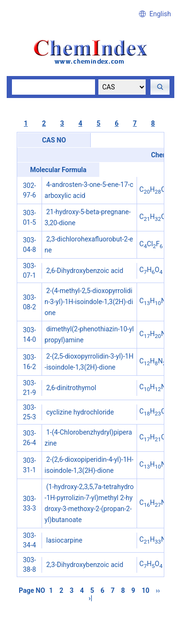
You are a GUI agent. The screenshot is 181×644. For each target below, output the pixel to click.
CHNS (156, 334)
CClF (151, 244)
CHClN (157, 411)
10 (146, 590)
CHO (154, 189)
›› (158, 590)
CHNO (158, 301)
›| (91, 598)
